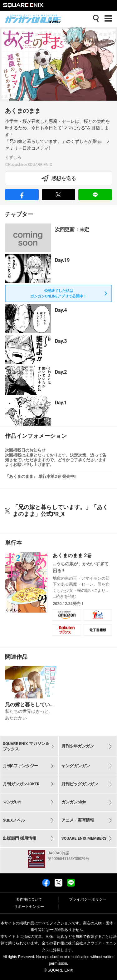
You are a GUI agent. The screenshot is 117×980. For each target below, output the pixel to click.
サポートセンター (29, 907)
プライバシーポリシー (88, 899)
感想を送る (59, 178)
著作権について (29, 899)
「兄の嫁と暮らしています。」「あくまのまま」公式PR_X (60, 510)
